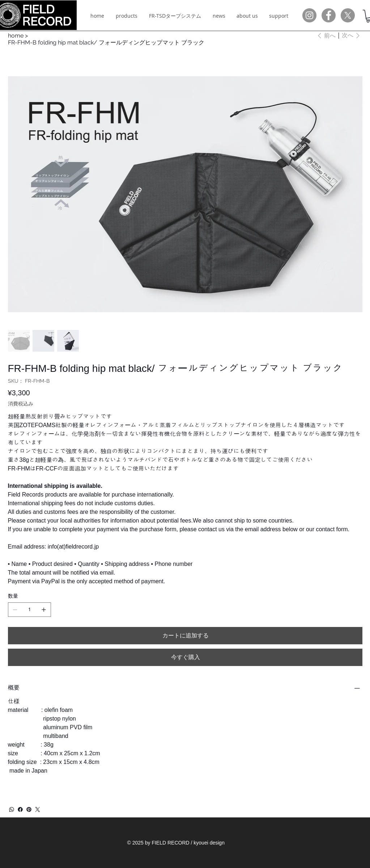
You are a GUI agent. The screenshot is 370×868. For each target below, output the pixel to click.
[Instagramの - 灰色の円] (309, 15)
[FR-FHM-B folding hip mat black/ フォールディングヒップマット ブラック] (106, 43)
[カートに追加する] (185, 636)
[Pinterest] (29, 809)
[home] (16, 35)
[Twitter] (38, 809)
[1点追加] (44, 610)
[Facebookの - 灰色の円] (329, 15)
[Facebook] (20, 809)
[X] (348, 15)
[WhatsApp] (12, 809)
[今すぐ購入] (185, 657)
